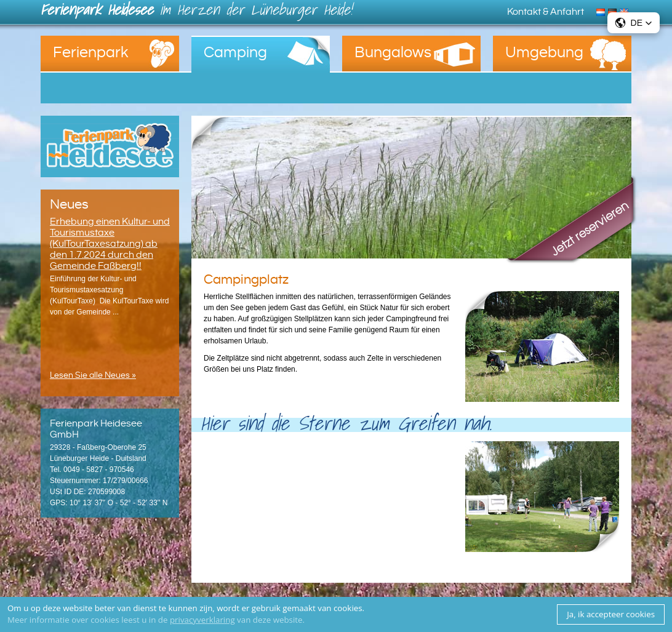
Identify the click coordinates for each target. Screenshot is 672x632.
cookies (348, 608)
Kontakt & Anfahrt (546, 12)
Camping (235, 53)
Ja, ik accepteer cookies (611, 614)
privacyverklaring (202, 620)
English (626, 11)
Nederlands (602, 11)
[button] (634, 23)
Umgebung (544, 53)
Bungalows (393, 53)
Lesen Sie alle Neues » (93, 375)
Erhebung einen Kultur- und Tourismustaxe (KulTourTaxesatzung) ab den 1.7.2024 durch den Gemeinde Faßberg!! (110, 244)
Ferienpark (91, 53)
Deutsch (614, 11)
